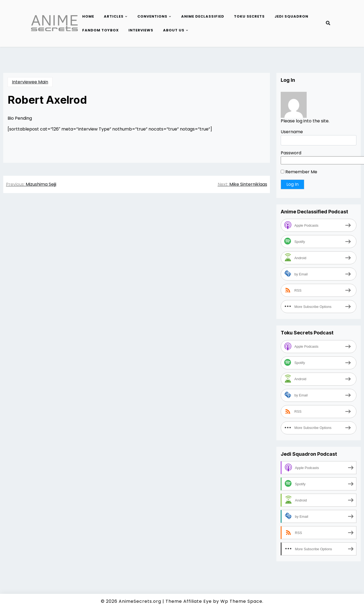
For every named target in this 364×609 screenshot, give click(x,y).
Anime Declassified (203, 16)
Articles (114, 16)
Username (292, 132)
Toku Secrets (249, 16)
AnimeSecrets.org (140, 601)
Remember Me (299, 172)
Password (291, 153)
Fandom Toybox (100, 30)
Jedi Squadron (291, 16)
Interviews (141, 30)
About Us (174, 30)
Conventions (152, 16)
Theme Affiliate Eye (189, 601)
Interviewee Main (30, 82)
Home (88, 16)
